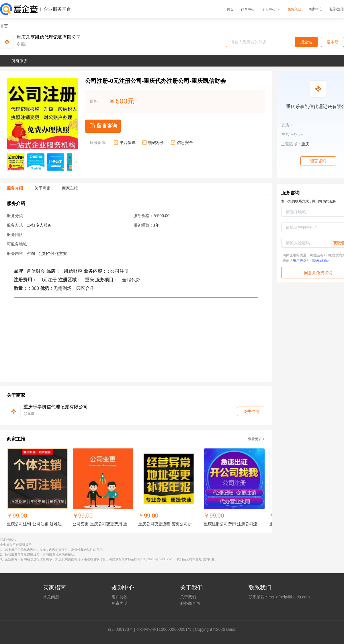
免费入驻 (294, 9)
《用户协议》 (300, 260)
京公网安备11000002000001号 (164, 629)
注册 (341, 9)
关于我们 (188, 597)
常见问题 (51, 597)
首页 (230, 9)
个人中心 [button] (271, 9)
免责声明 (120, 603)
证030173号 (122, 629)
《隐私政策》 (320, 260)
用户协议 (120, 597)
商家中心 (315, 9)
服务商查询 (190, 603)
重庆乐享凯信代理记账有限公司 (49, 37)
